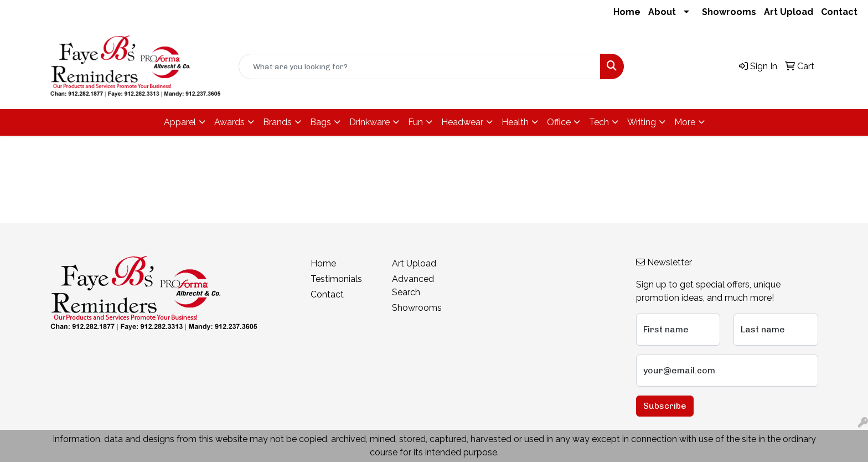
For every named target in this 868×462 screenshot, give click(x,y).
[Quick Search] (420, 66)
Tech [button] (599, 122)
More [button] (685, 122)
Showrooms (729, 12)
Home (627, 12)
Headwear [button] (462, 122)
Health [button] (515, 122)
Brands (277, 122)
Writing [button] (642, 122)
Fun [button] (415, 122)
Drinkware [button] (370, 122)
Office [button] (559, 122)
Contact (839, 12)
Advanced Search (413, 286)
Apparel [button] (180, 122)
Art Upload (789, 12)
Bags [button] (321, 122)
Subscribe (665, 406)
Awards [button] (229, 122)
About (662, 12)
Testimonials (336, 279)
